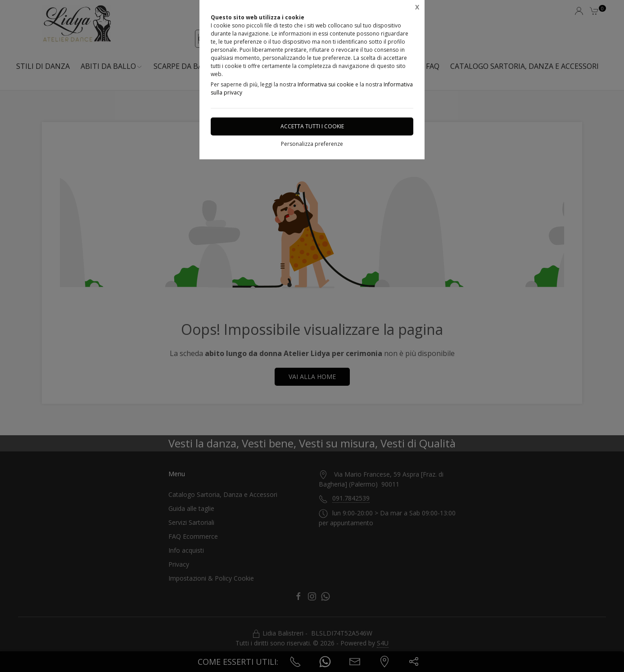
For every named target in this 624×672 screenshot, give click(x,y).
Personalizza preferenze (312, 144)
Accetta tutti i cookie (312, 126)
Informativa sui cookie (326, 84)
